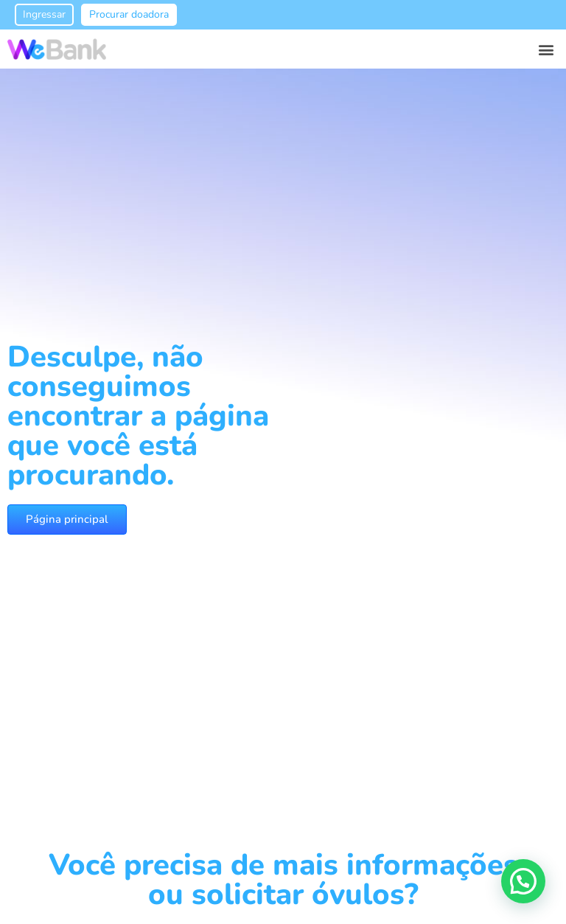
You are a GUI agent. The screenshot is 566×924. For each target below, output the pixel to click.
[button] (546, 49)
